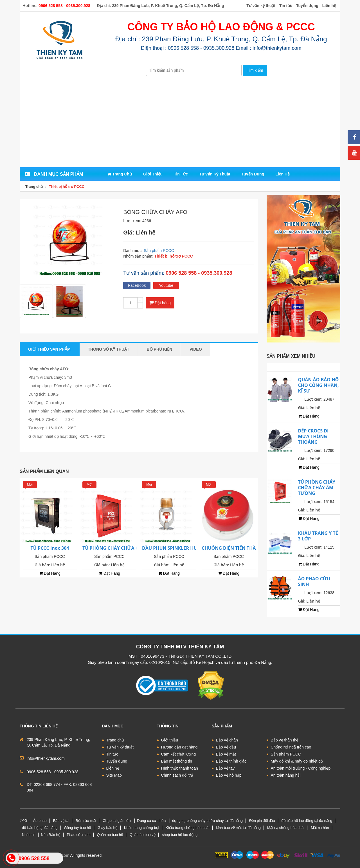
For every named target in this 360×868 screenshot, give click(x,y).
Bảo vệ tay (225, 768)
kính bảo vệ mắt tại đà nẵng (238, 828)
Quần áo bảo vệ (143, 835)
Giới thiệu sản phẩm (49, 349)
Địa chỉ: (104, 5)
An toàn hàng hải (286, 775)
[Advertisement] (180, 122)
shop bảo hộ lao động (180, 835)
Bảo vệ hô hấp (229, 775)
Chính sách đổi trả (177, 775)
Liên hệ (113, 768)
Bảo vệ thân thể (285, 740)
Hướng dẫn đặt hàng (179, 747)
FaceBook (137, 285)
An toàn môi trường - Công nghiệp (301, 768)
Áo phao (40, 821)
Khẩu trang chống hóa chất (187, 828)
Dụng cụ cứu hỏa (152, 821)
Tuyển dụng (117, 761)
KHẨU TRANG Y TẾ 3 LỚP (318, 536)
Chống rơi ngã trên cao (291, 747)
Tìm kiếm (255, 70)
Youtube (166, 285)
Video (196, 349)
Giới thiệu (170, 740)
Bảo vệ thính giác (231, 761)
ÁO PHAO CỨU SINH (314, 581)
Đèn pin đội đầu (262, 821)
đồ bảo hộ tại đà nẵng (40, 828)
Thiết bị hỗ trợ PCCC (67, 187)
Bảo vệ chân (227, 740)
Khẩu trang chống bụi (142, 828)
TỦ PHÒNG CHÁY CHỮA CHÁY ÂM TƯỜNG (129, 548)
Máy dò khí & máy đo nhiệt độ (297, 761)
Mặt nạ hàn (320, 828)
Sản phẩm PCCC (159, 251)
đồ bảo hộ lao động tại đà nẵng (307, 821)
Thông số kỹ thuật (109, 349)
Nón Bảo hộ (50, 835)
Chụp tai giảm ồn (117, 821)
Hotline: (30, 5)
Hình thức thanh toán (180, 768)
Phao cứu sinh (79, 835)
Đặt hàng (160, 303)
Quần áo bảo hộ (110, 835)
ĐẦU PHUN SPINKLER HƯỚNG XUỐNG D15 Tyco (195, 548)
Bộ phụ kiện (159, 349)
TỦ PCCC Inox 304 (50, 548)
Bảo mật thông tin (177, 761)
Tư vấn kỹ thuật (120, 747)
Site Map (114, 775)
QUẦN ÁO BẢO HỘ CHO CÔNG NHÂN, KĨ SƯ (319, 385)
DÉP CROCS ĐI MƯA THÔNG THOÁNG (313, 436)
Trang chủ (34, 187)
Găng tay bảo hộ (78, 828)
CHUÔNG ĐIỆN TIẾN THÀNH (232, 548)
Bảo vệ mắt (226, 754)
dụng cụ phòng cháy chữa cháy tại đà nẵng (207, 821)
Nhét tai (29, 835)
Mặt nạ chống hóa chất (286, 828)
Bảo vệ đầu (226, 747)
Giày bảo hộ (108, 828)
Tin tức (112, 754)
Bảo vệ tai (61, 821)
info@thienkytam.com (46, 758)
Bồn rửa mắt (86, 821)
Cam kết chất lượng (178, 754)
